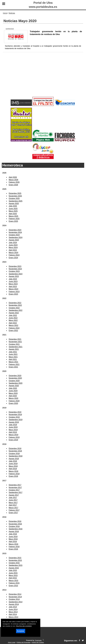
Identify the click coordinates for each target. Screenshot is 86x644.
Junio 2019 (13, 427)
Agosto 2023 (14, 276)
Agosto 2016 (14, 531)
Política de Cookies (38, 642)
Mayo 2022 (13, 320)
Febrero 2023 (14, 292)
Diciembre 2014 (15, 594)
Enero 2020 (13, 403)
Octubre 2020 (14, 381)
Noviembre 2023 (15, 269)
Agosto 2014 (14, 604)
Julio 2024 (13, 243)
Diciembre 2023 (15, 266)
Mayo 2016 (13, 539)
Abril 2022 (13, 323)
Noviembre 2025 (15, 196)
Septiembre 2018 (16, 456)
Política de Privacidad (23, 642)
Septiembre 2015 (16, 565)
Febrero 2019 (14, 437)
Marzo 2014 (13, 617)
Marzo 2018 (13, 471)
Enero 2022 (13, 331)
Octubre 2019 (14, 417)
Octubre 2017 (14, 490)
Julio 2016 (13, 534)
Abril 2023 (13, 287)
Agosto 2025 (14, 204)
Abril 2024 (13, 250)
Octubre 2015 (14, 563)
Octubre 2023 (14, 271)
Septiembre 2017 (16, 492)
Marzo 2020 (13, 398)
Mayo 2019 (13, 430)
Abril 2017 (13, 505)
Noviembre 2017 (15, 488)
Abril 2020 (13, 396)
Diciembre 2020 (15, 376)
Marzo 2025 (13, 216)
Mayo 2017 (13, 503)
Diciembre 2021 (15, 339)
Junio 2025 (13, 209)
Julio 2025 (13, 206)
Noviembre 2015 (15, 560)
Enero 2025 (13, 221)
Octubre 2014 (14, 599)
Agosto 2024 (14, 240)
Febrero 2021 (14, 364)
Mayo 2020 (13, 393)
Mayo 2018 (13, 466)
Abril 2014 (13, 614)
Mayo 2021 (13, 357)
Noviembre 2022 (15, 305)
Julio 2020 (13, 388)
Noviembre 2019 (15, 415)
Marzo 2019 (13, 435)
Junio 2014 (13, 609)
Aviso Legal (12, 642)
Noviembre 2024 (15, 232)
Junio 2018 (13, 464)
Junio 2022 (13, 318)
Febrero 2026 (14, 182)
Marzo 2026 (13, 180)
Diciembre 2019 (15, 412)
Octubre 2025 (14, 198)
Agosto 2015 (14, 568)
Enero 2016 (13, 549)
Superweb (38, 640)
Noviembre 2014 (15, 597)
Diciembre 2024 (15, 230)
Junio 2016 (13, 537)
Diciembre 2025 (15, 193)
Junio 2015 (13, 573)
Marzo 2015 (13, 581)
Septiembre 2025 (16, 201)
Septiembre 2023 (16, 274)
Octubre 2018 (14, 454)
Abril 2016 (13, 542)
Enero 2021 (13, 367)
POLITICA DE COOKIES (24, 626)
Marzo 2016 (13, 544)
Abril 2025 (13, 214)
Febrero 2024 (14, 255)
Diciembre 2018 (15, 448)
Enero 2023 (13, 294)
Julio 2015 (13, 570)
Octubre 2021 (14, 344)
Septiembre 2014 (16, 602)
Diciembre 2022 (15, 303)
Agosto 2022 (14, 313)
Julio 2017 (13, 498)
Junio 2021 (13, 354)
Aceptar (21, 631)
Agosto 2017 (14, 495)
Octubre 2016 (14, 526)
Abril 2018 (13, 469)
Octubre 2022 (14, 308)
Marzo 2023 (13, 289)
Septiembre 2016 (16, 529)
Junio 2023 (13, 281)
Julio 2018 (13, 461)
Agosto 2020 (14, 386)
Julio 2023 (13, 279)
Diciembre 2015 (15, 558)
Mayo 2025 (13, 211)
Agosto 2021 (14, 349)
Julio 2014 (13, 607)
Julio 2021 (13, 352)
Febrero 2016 (14, 547)
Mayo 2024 (13, 248)
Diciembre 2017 (15, 485)
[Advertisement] (43, 78)
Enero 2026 (13, 185)
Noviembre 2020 (15, 378)
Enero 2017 (13, 513)
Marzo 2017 (13, 508)
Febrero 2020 (14, 401)
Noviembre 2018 (15, 451)
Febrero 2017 (14, 510)
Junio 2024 (13, 245)
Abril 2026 (13, 177)
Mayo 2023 (13, 284)
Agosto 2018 (14, 459)
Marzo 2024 (13, 253)
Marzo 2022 (13, 325)
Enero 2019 (13, 440)
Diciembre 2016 (15, 521)
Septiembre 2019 (16, 420)
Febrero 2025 (14, 219)
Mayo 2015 (13, 575)
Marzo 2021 (13, 362)
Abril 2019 (13, 432)
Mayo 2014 (13, 612)
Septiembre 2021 (16, 347)
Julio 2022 (13, 315)
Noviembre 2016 (15, 524)
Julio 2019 (13, 425)
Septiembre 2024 (16, 237)
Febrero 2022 (14, 328)
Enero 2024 (13, 258)
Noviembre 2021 (15, 342)
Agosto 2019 (14, 422)
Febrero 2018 (14, 474)
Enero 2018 (13, 476)
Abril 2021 (13, 359)
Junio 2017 (13, 500)
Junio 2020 (13, 391)
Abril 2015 (13, 578)
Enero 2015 (13, 586)
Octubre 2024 (14, 235)
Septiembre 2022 (16, 310)
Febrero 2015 (14, 583)
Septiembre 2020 (16, 383)
